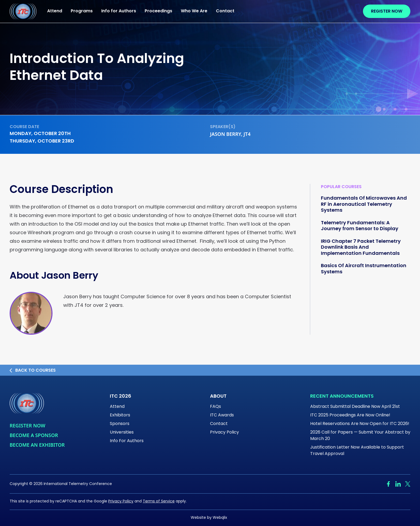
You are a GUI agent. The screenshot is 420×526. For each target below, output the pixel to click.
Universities (122, 432)
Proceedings (158, 11)
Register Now (387, 12)
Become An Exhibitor (37, 445)
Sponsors (120, 424)
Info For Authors (127, 441)
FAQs (215, 407)
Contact (225, 11)
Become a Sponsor (34, 435)
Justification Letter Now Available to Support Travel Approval (357, 451)
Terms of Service (159, 501)
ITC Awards (222, 415)
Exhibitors (120, 415)
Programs (82, 11)
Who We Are (194, 11)
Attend (55, 11)
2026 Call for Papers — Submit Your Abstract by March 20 (360, 436)
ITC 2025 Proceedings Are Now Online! (350, 415)
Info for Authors (119, 11)
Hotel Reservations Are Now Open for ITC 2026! (360, 424)
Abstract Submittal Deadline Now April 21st (355, 407)
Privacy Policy (224, 432)
